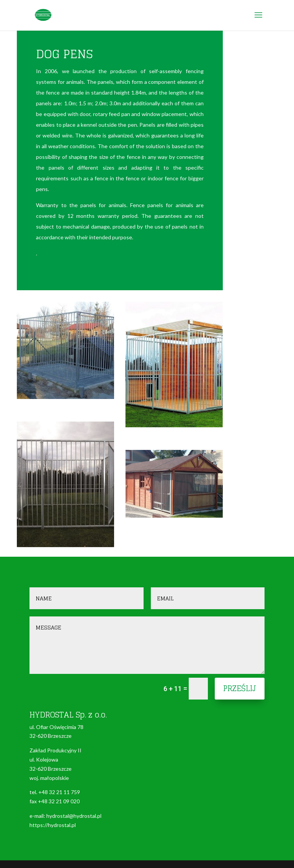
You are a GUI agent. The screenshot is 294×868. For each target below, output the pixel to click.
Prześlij (240, 688)
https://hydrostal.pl (53, 825)
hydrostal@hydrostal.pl (74, 816)
